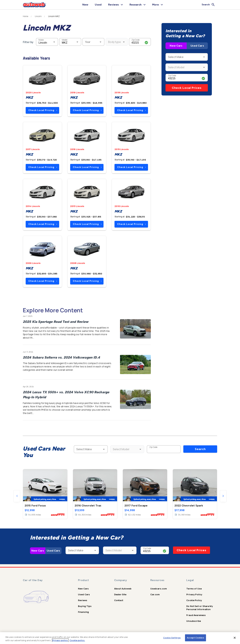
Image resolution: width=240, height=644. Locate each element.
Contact (119, 600)
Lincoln (38, 16)
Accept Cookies (195, 638)
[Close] (235, 638)
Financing (83, 612)
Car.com (155, 594)
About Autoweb (123, 589)
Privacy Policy (194, 594)
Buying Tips (85, 606)
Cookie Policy (194, 600)
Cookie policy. (77, 640)
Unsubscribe (194, 621)
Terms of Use (194, 589)
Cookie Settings (172, 638)
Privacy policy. (60, 640)
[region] (120, 638)
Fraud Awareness (196, 615)
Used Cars (197, 46)
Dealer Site (120, 594)
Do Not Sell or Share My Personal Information (199, 608)
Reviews (83, 600)
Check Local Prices (187, 88)
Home (26, 16)
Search (200, 449)
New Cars (176, 46)
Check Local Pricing (43, 110)
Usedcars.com (159, 589)
